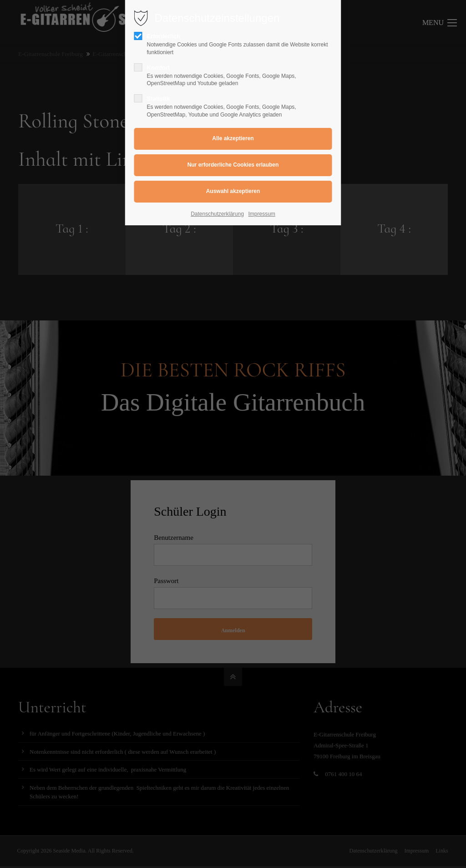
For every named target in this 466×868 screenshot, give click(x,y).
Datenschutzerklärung (217, 214)
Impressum (262, 214)
